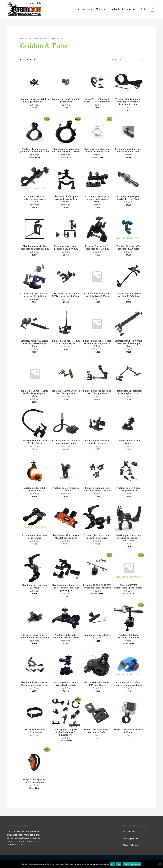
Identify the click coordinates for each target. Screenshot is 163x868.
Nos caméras (83, 9)
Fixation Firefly (43, 38)
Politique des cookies (132, 864)
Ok (112, 864)
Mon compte (102, 9)
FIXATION (32, 38)
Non (119, 864)
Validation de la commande (124, 9)
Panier (143, 9)
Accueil (23, 38)
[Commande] (125, 60)
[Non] (160, 864)
